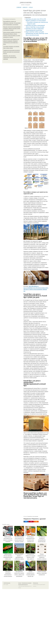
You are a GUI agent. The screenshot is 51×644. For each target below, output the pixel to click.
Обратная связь (36, 583)
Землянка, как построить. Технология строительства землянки (10, 57)
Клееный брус (30, 516)
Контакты (20, 583)
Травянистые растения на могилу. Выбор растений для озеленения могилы (12, 52)
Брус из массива (35, 516)
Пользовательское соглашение (27, 583)
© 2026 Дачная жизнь (7, 583)
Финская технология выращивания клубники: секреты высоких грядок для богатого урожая (12, 28)
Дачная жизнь (25, 3)
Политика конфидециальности (23, 585)
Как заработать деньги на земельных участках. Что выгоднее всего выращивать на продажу (12, 23)
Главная (19, 7)
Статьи (31, 7)
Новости (25, 7)
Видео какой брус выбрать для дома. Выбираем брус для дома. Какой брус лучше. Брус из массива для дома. (37, 33)
